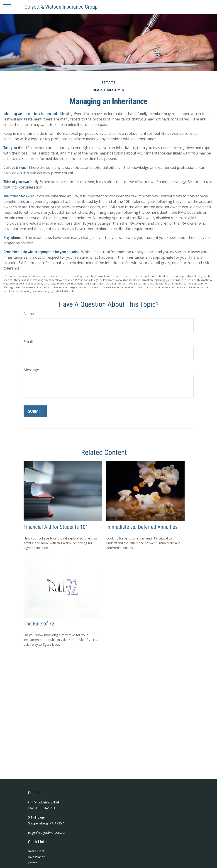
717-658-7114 (49, 802)
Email (28, 342)
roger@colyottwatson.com (48, 832)
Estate (33, 863)
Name (29, 314)
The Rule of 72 (39, 624)
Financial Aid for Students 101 (56, 527)
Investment (36, 857)
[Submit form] (35, 411)
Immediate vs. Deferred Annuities (142, 527)
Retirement (36, 851)
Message (31, 370)
